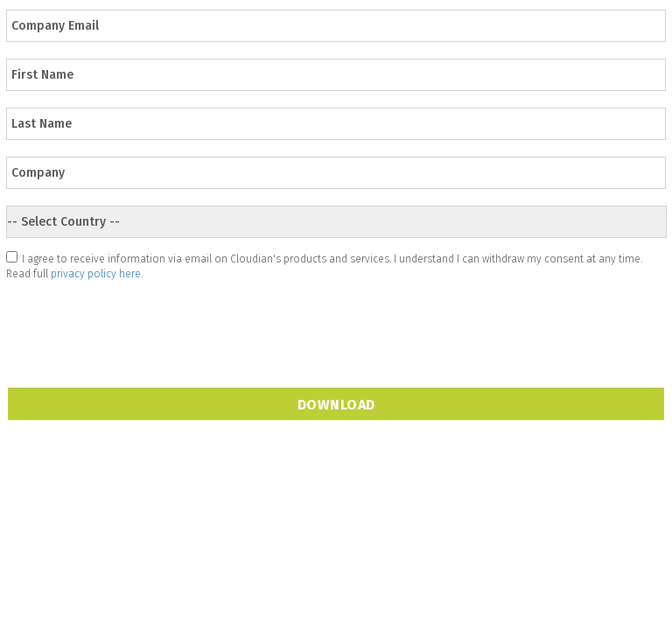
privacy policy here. (97, 274)
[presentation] (140, 322)
